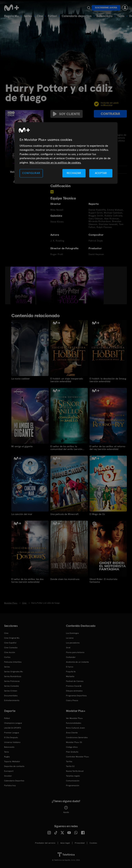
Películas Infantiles (13, 662)
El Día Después (11, 737)
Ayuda (66, 810)
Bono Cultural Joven (75, 728)
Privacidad (80, 843)
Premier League (12, 733)
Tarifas (69, 761)
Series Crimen (11, 691)
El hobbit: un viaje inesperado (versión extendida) (67, 380)
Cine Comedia (11, 648)
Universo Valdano (12, 742)
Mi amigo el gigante (22, 446)
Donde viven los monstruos (65, 579)
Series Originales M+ (14, 672)
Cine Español (10, 643)
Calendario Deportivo (14, 781)
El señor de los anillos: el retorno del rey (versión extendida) (107, 448)
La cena (70, 638)
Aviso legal (65, 843)
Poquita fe (71, 672)
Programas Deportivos (76, 696)
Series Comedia (11, 686)
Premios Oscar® (74, 686)
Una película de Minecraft (64, 514)
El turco (70, 667)
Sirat (68, 648)
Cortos (7, 657)
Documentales (11, 696)
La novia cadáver (21, 379)
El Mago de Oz (97, 514)
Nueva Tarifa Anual (75, 771)
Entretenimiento (12, 700)
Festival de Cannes (75, 681)
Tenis (121, 16)
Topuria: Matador (12, 761)
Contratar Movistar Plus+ (78, 757)
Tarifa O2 (70, 766)
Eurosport (9, 771)
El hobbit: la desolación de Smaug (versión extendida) (108, 380)
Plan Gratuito (72, 752)
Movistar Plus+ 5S (74, 742)
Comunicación (73, 781)
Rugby (7, 757)
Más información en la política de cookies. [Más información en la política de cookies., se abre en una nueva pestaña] (55, 163)
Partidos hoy (10, 785)
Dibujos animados (74, 691)
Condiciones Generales (77, 737)
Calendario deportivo (77, 16)
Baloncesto (104, 16)
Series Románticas (13, 676)
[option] (23, 285)
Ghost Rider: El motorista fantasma (103, 580)
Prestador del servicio (45, 843)
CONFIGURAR (31, 173)
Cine (40, 16)
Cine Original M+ (12, 638)
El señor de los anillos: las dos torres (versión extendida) (27, 580)
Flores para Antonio (75, 652)
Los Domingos (72, 633)
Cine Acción (10, 652)
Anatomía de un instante (77, 662)
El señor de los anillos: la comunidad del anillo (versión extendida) (66, 448)
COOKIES (93, 843)
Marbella (70, 676)
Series (28, 16)
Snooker (8, 776)
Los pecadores (73, 643)
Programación (73, 785)
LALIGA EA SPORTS (13, 728)
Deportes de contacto (14, 766)
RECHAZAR (74, 173)
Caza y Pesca (72, 700)
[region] (66, 153)
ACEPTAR (101, 173)
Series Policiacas (12, 681)
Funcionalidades (74, 723)
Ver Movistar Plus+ (74, 718)
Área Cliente (72, 733)
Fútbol (52, 16)
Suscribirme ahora (106, 8)
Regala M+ (12, 16)
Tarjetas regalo (73, 776)
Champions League (13, 723)
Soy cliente (67, 114)
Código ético (72, 747)
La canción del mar (22, 514)
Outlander (71, 657)
